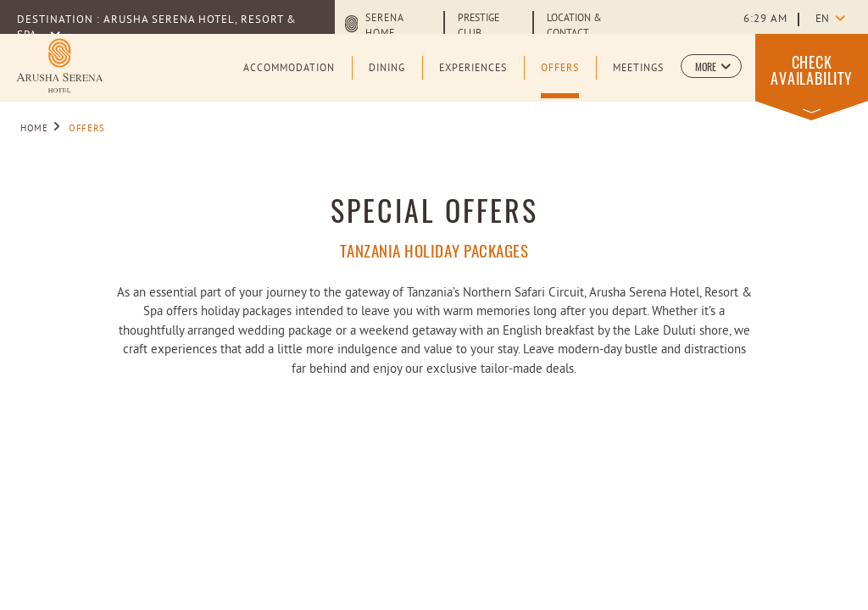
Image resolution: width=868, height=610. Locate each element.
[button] (711, 66)
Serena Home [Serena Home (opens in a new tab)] (384, 26)
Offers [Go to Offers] (87, 129)
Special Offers (434, 210)
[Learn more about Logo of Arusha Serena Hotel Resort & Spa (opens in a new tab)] (59, 66)
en (822, 19)
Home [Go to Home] (34, 129)
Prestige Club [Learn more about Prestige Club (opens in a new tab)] (479, 26)
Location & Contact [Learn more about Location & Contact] (574, 26)
